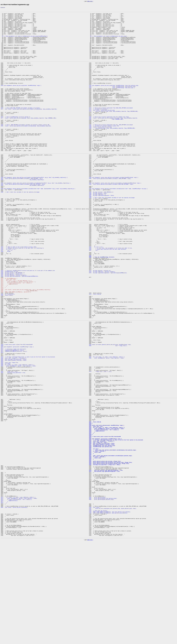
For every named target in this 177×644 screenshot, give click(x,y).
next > (92, 1)
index (89, 1)
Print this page (3, 7)
